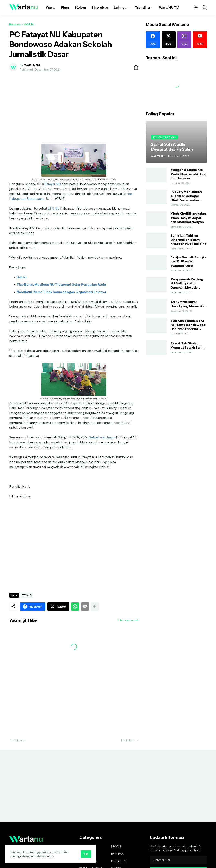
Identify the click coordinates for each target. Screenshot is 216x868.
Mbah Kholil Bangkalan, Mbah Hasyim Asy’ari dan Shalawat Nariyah (188, 218)
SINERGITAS (119, 861)
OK (86, 854)
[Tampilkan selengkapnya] (95, 607)
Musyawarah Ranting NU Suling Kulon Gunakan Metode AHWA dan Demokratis (188, 283)
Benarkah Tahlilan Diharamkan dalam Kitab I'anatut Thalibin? (188, 239)
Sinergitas (100, 7)
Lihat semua (126, 620)
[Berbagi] (134, 67)
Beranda (15, 24)
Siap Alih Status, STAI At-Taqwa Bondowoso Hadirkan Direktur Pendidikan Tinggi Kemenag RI (188, 325)
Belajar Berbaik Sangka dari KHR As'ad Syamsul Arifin (188, 261)
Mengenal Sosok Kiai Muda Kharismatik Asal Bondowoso (188, 174)
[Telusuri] (203, 7)
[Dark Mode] (194, 7)
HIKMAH (117, 846)
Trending (142, 7)
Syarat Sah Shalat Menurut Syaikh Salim (187, 345)
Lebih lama (128, 740)
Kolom (81, 7)
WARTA (29, 24)
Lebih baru (19, 740)
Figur (65, 7)
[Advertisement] (74, 105)
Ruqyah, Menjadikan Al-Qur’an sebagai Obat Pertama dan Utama (186, 196)
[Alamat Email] (178, 860)
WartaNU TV (169, 7)
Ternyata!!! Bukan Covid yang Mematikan (188, 304)
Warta (51, 7)
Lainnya (120, 7)
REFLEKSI (118, 854)
